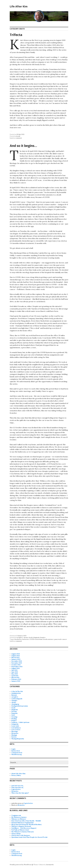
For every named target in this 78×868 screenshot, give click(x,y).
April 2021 (15, 676)
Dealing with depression (20, 706)
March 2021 (15, 678)
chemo (26, 638)
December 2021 (17, 661)
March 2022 (15, 658)
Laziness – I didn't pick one (20, 722)
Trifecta (16, 35)
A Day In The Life (17, 691)
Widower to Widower (19, 819)
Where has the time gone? (20, 793)
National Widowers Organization (22, 823)
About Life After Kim (18, 774)
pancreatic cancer (61, 639)
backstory (18, 639)
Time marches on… (18, 788)
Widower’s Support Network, (21, 826)
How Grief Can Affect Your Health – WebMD (26, 821)
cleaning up (15, 704)
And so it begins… (23, 146)
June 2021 (15, 672)
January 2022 (16, 659)
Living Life (15, 724)
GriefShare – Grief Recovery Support (24, 828)
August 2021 (15, 668)
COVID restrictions (36, 639)
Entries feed (16, 751)
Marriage (15, 731)
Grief (13, 715)
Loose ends (15, 726)
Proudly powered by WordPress (21, 865)
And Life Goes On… (18, 786)
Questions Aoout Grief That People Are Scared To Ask (29, 837)
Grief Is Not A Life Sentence (21, 835)
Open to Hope (16, 834)
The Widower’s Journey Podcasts (23, 832)
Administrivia (16, 693)
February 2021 (16, 679)
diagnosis (36, 638)
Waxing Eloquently (18, 739)
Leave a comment (16, 138)
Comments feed (17, 753)
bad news (26, 639)
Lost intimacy (16, 728)
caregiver (19, 638)
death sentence (48, 639)
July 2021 (14, 670)
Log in (13, 749)
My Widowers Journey (19, 817)
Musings (14, 735)
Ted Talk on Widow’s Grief (20, 830)
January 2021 (16, 681)
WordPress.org (16, 754)
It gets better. (16, 789)
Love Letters (16, 730)
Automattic (50, 865)
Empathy (14, 713)
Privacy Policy (16, 775)
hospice (43, 638)
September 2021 (17, 667)
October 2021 (16, 665)
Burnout (14, 695)
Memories (15, 733)
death (18, 136)
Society (14, 737)
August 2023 (16, 654)
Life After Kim (19, 6)
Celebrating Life (17, 699)
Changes (14, 701)
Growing (14, 717)
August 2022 (16, 656)
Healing (14, 719)
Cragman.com (16, 815)
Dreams (14, 711)
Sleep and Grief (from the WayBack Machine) (26, 825)
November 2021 (17, 663)
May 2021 (15, 674)
